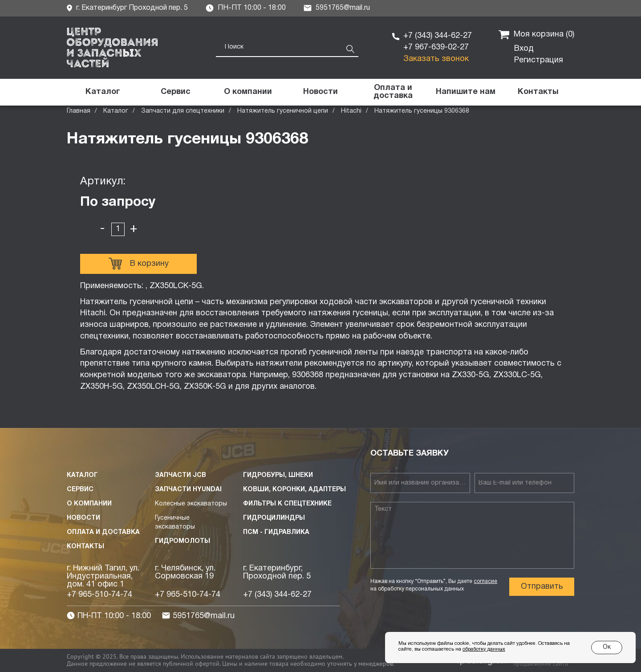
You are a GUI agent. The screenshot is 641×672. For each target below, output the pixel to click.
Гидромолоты (183, 541)
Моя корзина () (536, 35)
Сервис (80, 490)
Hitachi (351, 111)
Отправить (542, 587)
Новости (83, 518)
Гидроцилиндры (274, 518)
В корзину (139, 264)
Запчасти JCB (181, 475)
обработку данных (484, 649)
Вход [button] (524, 49)
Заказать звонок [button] (436, 59)
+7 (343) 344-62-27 (438, 36)
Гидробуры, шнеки (278, 475)
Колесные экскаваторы (191, 504)
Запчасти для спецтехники (183, 111)
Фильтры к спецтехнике (287, 504)
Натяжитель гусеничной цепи (283, 111)
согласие (485, 581)
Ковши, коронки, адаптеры (294, 490)
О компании (89, 504)
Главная (79, 111)
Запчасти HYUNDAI (188, 490)
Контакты (85, 547)
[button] (465, 92)
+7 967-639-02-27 (436, 47)
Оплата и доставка (103, 532)
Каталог (116, 111)
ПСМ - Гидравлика (276, 532)
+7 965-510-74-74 (99, 595)
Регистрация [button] (539, 60)
